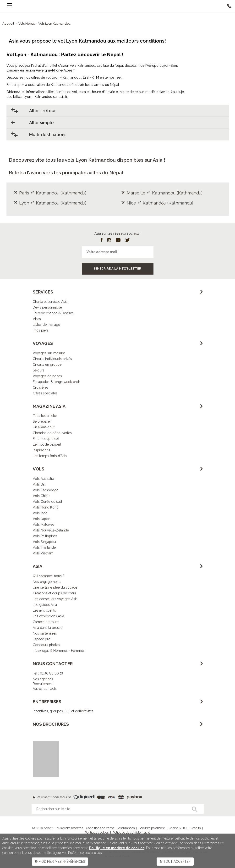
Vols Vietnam (43, 553)
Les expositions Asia (48, 616)
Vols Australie (43, 479)
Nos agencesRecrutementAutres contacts (45, 684)
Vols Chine (41, 496)
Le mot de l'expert (47, 444)
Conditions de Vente (100, 828)
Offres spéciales (45, 393)
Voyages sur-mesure (49, 353)
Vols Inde (40, 513)
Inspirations (41, 450)
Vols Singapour (45, 542)
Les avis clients (44, 610)
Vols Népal (27, 24)
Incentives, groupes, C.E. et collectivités (63, 711)
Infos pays (41, 330)
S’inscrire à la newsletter (117, 268)
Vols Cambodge (46, 490)
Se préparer (42, 421)
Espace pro (42, 639)
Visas (37, 319)
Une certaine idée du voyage (55, 587)
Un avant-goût (44, 427)
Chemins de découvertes (52, 433)
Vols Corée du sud (47, 502)
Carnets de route (46, 622)
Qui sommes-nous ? (49, 576)
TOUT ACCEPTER (175, 862)
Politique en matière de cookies (117, 848)
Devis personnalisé (47, 307)
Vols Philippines (45, 536)
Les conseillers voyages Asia (55, 599)
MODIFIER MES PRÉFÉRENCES (60, 862)
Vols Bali (39, 484)
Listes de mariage (46, 325)
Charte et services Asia (50, 302)
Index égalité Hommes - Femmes (59, 651)
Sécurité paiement (152, 828)
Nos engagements (47, 582)
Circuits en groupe (47, 365)
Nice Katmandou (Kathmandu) (157, 203)
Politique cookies (97, 832)
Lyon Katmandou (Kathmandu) (50, 203)
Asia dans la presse (48, 628)
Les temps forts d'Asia (50, 456)
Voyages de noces (47, 376)
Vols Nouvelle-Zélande (51, 530)
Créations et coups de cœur (55, 593)
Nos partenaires (45, 633)
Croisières (41, 387)
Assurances (126, 828)
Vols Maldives (44, 525)
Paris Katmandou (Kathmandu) (50, 193)
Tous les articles (45, 416)
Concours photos (46, 645)
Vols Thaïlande (44, 547)
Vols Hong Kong (46, 507)
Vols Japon (41, 519)
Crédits (196, 828)
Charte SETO (178, 828)
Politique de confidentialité (131, 832)
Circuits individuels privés (52, 359)
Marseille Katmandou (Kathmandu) (162, 193)
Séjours (38, 370)
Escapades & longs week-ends (57, 382)
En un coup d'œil (46, 439)
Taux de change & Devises (53, 313)
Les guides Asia (45, 605)
